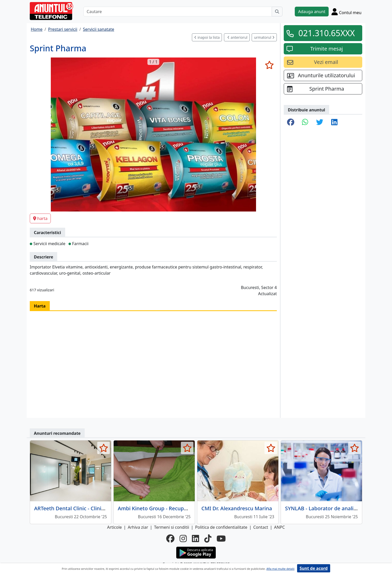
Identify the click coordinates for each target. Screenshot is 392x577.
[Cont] (346, 12)
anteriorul (237, 37)
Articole (115, 527)
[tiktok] (208, 538)
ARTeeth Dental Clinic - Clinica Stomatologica (89, 508)
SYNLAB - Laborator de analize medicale (334, 508)
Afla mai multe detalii (280, 569)
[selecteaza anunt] (269, 65)
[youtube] (221, 538)
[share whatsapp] (305, 122)
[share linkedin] (334, 122)
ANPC (279, 527)
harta (40, 218)
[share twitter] (320, 122)
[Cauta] (277, 12)
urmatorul (264, 37)
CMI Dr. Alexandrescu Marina (237, 508)
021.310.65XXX (327, 33)
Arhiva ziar (138, 527)
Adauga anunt (312, 12)
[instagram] (183, 538)
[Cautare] (178, 12)
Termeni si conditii (171, 527)
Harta (40, 306)
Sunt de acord (314, 568)
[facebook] (170, 538)
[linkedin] (195, 538)
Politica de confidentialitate (221, 527)
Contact (261, 527)
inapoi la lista (207, 37)
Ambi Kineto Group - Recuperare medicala (169, 508)
